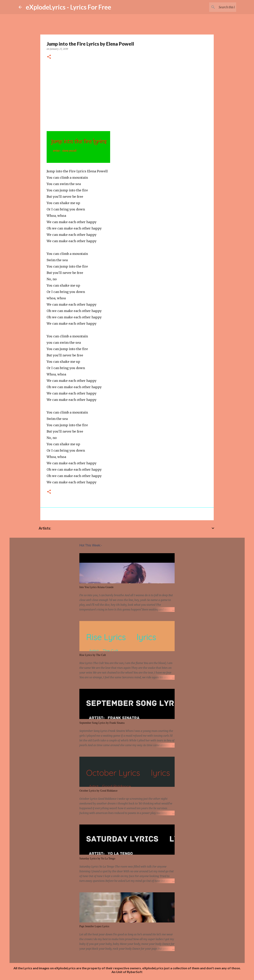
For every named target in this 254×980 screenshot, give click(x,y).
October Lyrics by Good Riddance (98, 791)
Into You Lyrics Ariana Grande (96, 587)
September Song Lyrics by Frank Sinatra (102, 723)
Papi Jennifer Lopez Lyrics (94, 926)
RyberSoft (135, 972)
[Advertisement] (127, 94)
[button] (49, 57)
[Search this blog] (215, 7)
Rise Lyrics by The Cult (93, 655)
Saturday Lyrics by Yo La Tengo (97, 859)
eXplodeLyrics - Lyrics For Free (68, 7)
